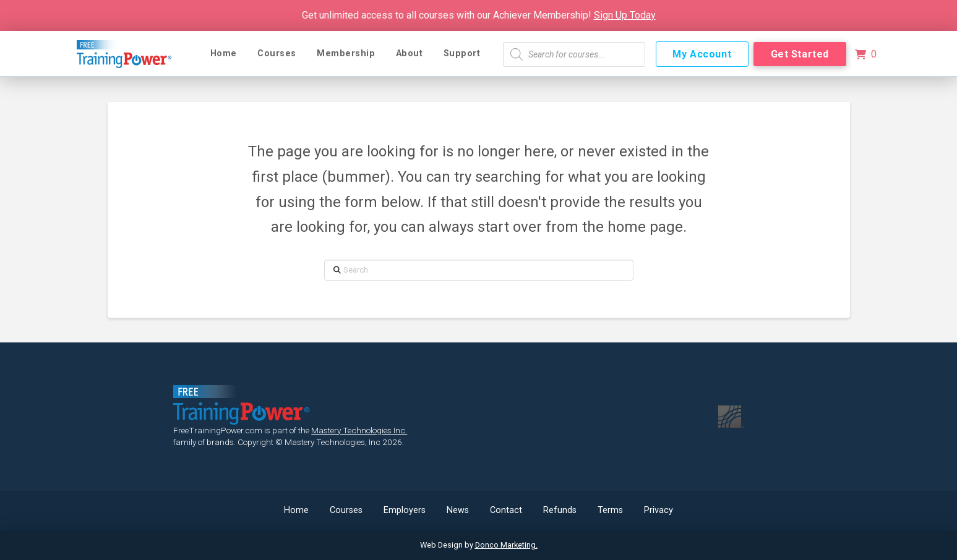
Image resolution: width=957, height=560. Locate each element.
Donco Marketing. (506, 545)
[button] (866, 54)
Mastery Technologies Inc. (359, 430)
